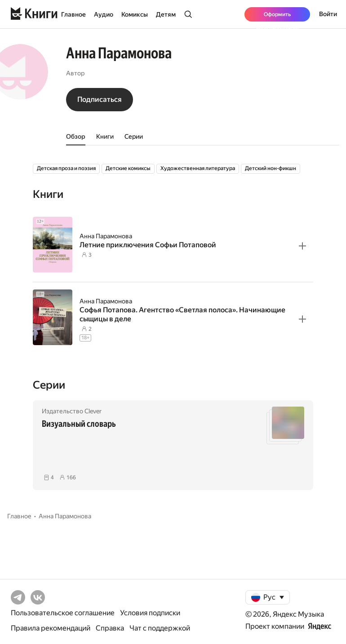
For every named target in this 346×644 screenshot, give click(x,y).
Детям (166, 14)
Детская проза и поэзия (66, 168)
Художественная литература (198, 168)
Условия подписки (150, 613)
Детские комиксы (128, 168)
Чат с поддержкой (160, 628)
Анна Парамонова (106, 236)
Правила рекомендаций (51, 628)
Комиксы (135, 14)
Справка (110, 628)
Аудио (104, 14)
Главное (73, 14)
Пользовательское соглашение (63, 613)
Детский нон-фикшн (271, 168)
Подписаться (100, 99)
